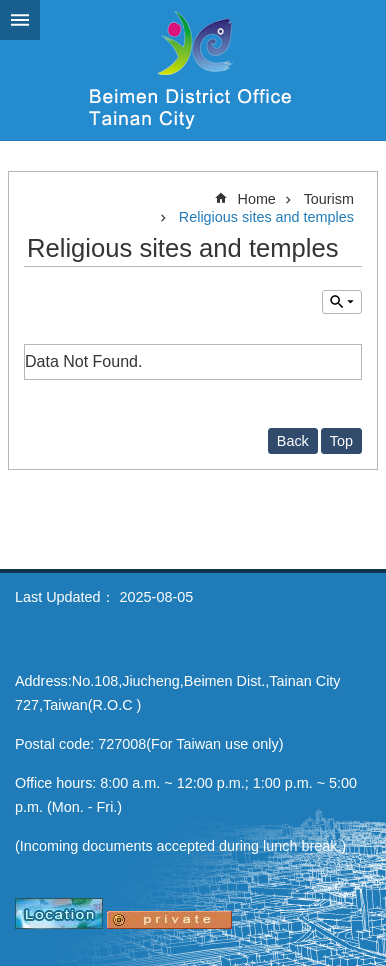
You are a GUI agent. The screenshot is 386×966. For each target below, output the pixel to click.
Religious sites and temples (266, 217)
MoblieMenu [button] (20, 20)
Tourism (329, 199)
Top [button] (341, 441)
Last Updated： (65, 597)
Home (256, 199)
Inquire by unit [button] (342, 302)
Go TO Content (10, 10)
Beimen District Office (193, 70)
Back (293, 441)
